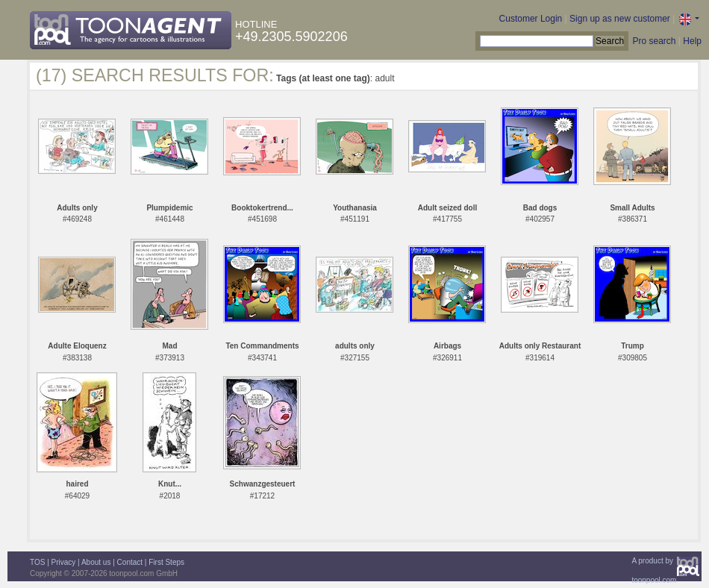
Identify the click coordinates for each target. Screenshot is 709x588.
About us (96, 562)
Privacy (64, 562)
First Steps (166, 562)
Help (692, 41)
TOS (37, 562)
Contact (130, 562)
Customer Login (531, 19)
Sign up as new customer (620, 19)
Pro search (654, 41)
